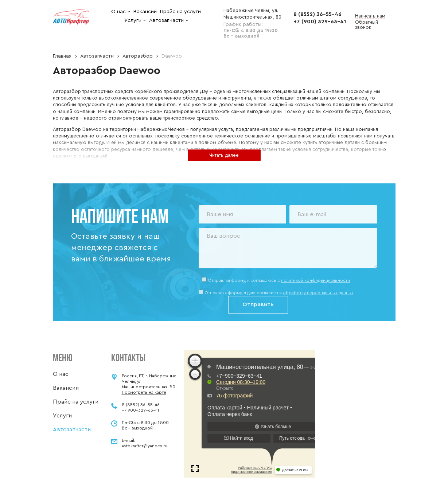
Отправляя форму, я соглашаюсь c (279, 280)
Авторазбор (138, 56)
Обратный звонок (367, 25)
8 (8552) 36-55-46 (318, 14)
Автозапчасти (97, 56)
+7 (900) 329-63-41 (320, 22)
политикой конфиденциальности (315, 280)
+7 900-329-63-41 (140, 410)
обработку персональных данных (318, 293)
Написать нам (370, 16)
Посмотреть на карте (144, 392)
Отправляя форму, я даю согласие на (279, 293)
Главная (62, 56)
